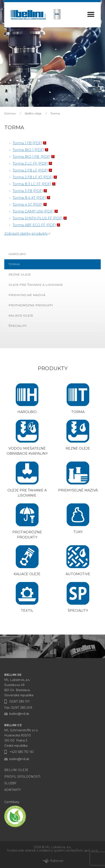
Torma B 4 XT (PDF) (29, 198)
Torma (55, 113)
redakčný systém (52, 850)
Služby (10, 783)
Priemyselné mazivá (27, 295)
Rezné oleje (20, 274)
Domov (10, 113)
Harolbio (17, 254)
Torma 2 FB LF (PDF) (30, 170)
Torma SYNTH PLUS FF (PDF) (38, 218)
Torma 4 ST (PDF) (28, 205)
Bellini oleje (33, 113)
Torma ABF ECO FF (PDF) (34, 225)
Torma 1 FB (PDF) (27, 143)
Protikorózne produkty (31, 305)
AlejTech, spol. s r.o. (84, 850)
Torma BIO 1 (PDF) (28, 150)
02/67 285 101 (19, 701)
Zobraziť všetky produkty (26, 234)
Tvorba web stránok (21, 850)
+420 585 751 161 (22, 752)
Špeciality (18, 326)
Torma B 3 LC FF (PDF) (32, 184)
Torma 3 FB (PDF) (28, 191)
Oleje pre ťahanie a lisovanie (36, 285)
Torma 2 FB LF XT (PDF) (33, 177)
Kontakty (13, 790)
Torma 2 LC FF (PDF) (30, 163)
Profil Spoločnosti (22, 777)
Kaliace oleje (21, 315)
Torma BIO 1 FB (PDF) (32, 157)
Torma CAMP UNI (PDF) (33, 211)
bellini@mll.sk (19, 714)
